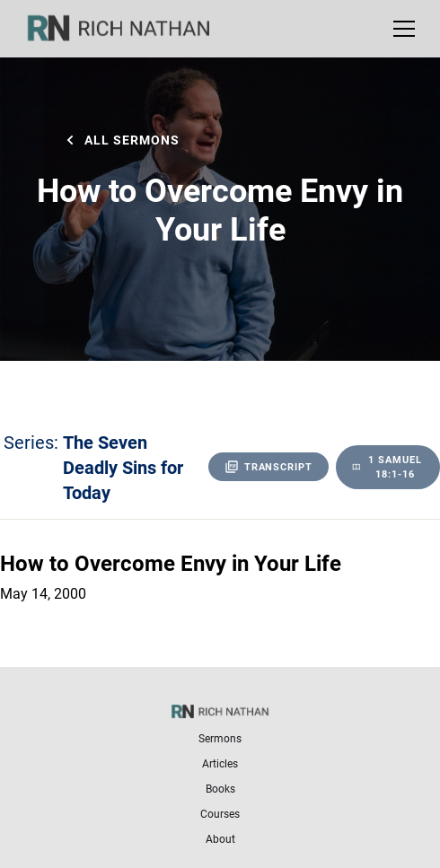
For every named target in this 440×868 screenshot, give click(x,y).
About (220, 838)
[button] (400, 29)
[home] (130, 29)
